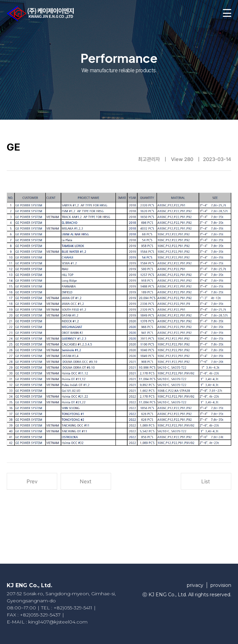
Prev (32, 481)
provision (221, 585)
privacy (195, 585)
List (206, 481)
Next (86, 481)
